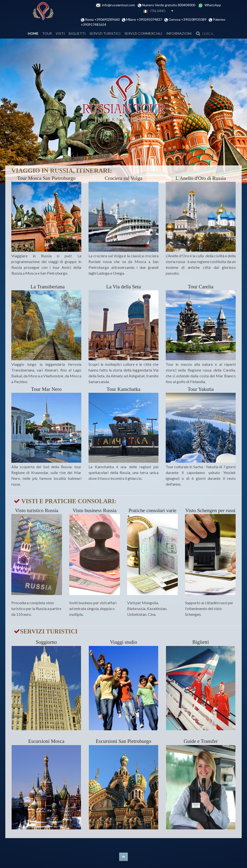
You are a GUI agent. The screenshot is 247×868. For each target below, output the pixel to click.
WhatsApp (213, 5)
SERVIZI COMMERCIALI (143, 33)
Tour (47, 33)
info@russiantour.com (120, 5)
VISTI (60, 33)
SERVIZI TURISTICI (105, 33)
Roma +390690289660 (103, 19)
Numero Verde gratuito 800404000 (170, 5)
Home (33, 33)
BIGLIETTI (77, 33)
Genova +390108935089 (188, 19)
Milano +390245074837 (145, 19)
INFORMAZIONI (179, 33)
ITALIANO (154, 11)
